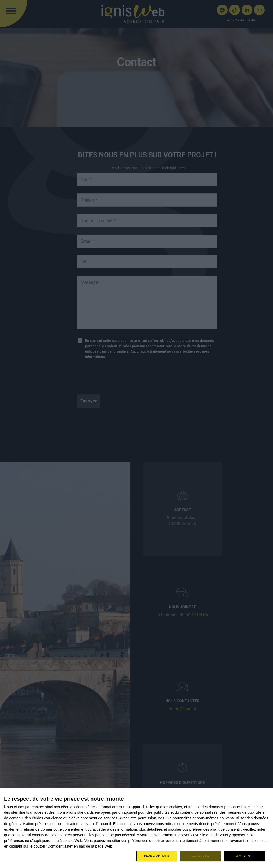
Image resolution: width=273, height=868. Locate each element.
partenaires (35, 807)
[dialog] (136, 828)
